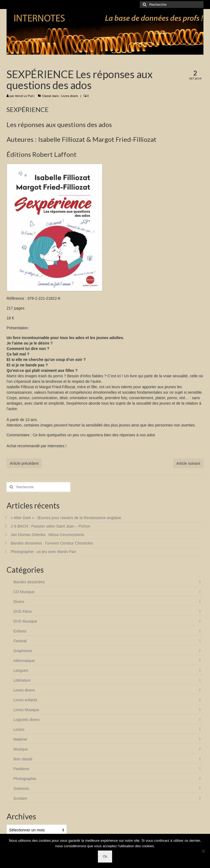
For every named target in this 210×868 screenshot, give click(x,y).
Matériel (20, 739)
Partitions (21, 769)
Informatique (24, 661)
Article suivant (188, 463)
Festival (20, 641)
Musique (21, 749)
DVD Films (23, 611)
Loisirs (19, 729)
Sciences (21, 788)
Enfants (20, 631)
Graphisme (23, 651)
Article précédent (24, 463)
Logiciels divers (27, 720)
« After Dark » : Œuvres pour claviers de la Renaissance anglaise (66, 518)
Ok (105, 857)
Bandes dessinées (29, 582)
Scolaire (20, 798)
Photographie (25, 779)
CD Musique (24, 592)
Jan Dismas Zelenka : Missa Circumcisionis (47, 535)
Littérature (22, 680)
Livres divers (70, 96)
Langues (21, 670)
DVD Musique (25, 621)
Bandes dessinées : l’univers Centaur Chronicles (52, 543)
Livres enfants (25, 700)
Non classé (23, 759)
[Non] (203, 851)
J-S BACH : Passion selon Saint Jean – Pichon (50, 526)
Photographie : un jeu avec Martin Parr (43, 552)
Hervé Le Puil (24, 96)
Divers (19, 602)
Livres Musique (26, 710)
